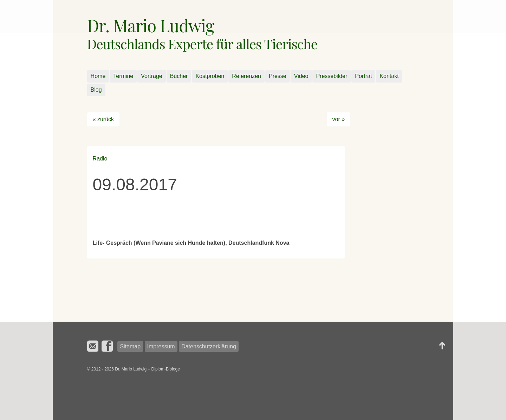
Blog (96, 90)
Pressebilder (332, 76)
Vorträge (151, 76)
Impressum (161, 346)
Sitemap (130, 346)
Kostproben (210, 76)
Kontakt (389, 76)
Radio (100, 159)
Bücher (179, 76)
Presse (278, 76)
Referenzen (246, 76)
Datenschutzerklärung (209, 346)
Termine (123, 76)
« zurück (103, 119)
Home (98, 76)
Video (301, 76)
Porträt (363, 76)
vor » (339, 119)
